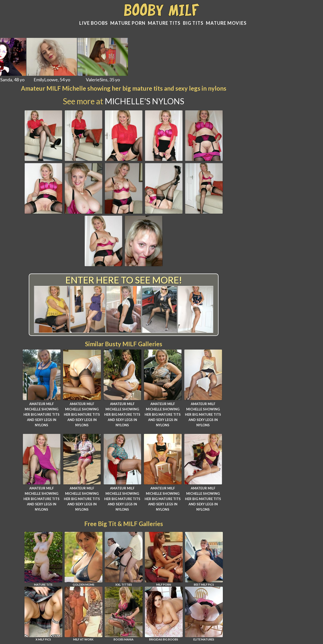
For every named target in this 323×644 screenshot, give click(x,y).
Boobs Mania (124, 614)
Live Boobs (93, 23)
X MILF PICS (43, 614)
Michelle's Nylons (144, 101)
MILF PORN (164, 559)
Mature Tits (164, 23)
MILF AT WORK (84, 614)
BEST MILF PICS (204, 559)
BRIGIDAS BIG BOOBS (164, 614)
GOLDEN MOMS (84, 559)
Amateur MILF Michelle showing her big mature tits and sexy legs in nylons (42, 414)
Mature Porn (128, 23)
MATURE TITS (43, 559)
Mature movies (226, 23)
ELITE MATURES (204, 614)
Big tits (193, 23)
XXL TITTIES (124, 559)
